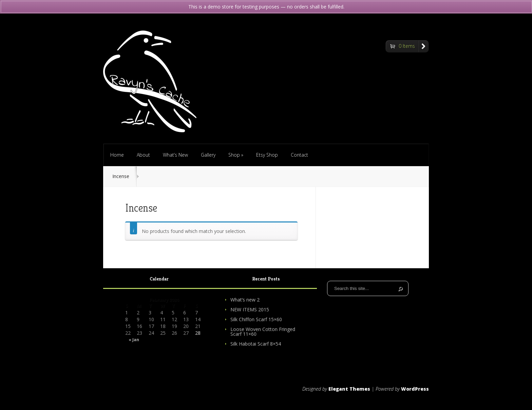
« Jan (134, 340)
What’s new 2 (245, 300)
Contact (299, 155)
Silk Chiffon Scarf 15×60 (256, 319)
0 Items (407, 46)
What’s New (175, 155)
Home (117, 155)
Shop (236, 155)
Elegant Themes (349, 389)
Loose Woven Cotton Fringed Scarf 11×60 (263, 331)
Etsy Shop (267, 155)
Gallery (208, 155)
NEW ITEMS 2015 (250, 309)
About (143, 155)
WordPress (415, 389)
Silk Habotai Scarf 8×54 (256, 344)
